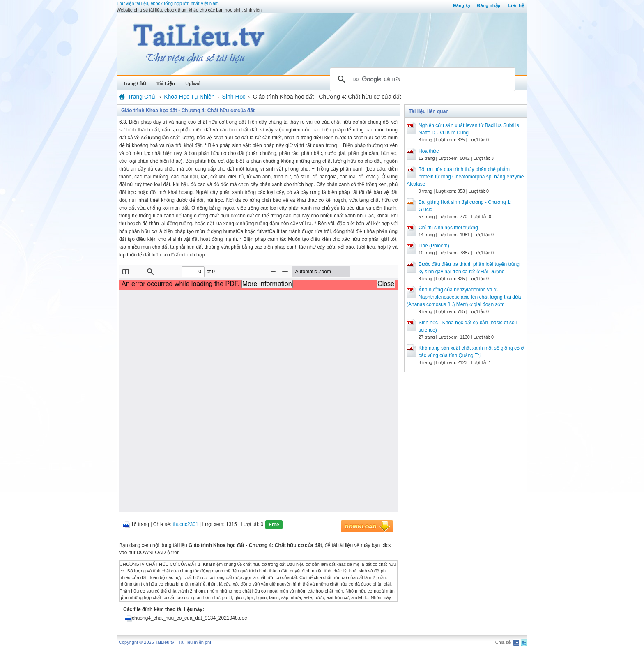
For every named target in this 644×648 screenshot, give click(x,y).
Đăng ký (462, 5)
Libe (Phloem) (434, 246)
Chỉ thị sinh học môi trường (448, 228)
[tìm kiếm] (421, 79)
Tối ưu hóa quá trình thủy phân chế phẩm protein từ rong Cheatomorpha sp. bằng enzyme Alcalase (465, 177)
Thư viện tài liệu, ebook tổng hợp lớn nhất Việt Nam (168, 3)
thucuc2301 (186, 524)
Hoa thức (429, 151)
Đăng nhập (489, 5)
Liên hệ (516, 5)
